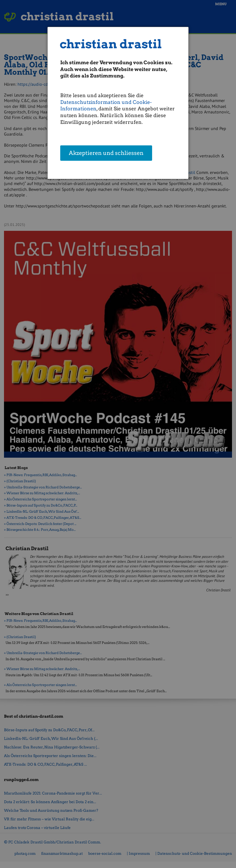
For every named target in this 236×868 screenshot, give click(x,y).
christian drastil (111, 44)
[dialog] (118, 103)
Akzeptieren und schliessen (106, 154)
